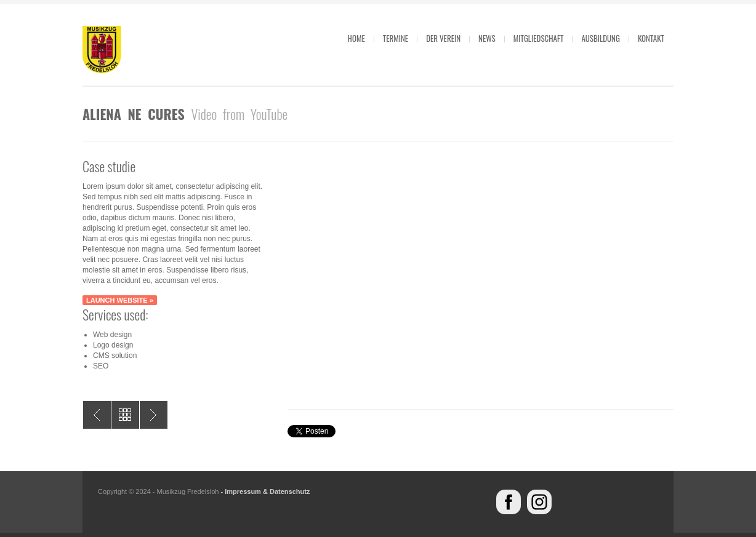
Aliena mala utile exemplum (97, 415)
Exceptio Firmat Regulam (154, 415)
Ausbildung (601, 38)
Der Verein (443, 38)
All (125, 415)
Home (356, 38)
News (487, 38)
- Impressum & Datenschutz (265, 491)
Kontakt (651, 38)
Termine (396, 38)
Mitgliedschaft (539, 38)
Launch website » (120, 300)
